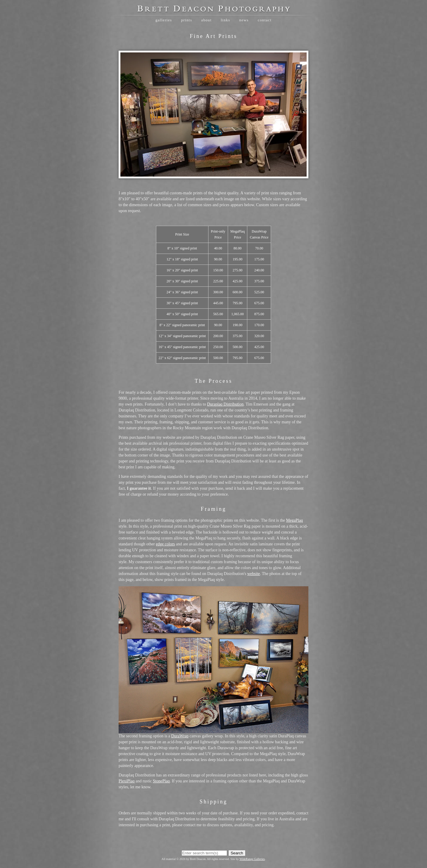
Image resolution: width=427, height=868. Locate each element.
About (206, 20)
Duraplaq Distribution (225, 404)
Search (237, 853)
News (244, 20)
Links (225, 20)
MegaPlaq (295, 520)
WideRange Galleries (252, 859)
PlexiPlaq (127, 781)
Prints (186, 20)
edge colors (165, 544)
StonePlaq (161, 781)
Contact (265, 20)
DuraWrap (180, 736)
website (254, 574)
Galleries (164, 20)
